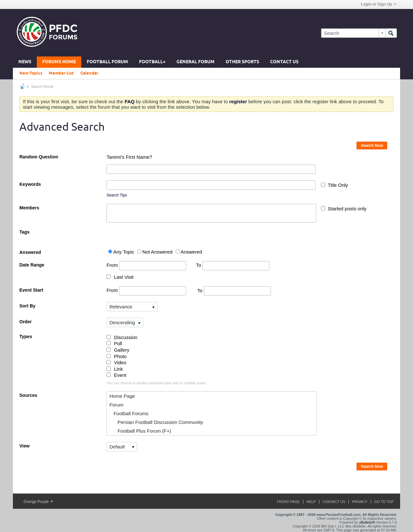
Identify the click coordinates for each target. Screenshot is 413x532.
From (146, 266)
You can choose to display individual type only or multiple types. (156, 383)
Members (29, 208)
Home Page (122, 396)
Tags (25, 232)
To (233, 265)
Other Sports (242, 62)
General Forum (196, 62)
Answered (30, 252)
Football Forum (107, 62)
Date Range (32, 265)
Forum (116, 405)
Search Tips (117, 195)
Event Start (31, 290)
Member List (61, 73)
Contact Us (284, 62)
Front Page (288, 502)
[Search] (353, 33)
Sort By (27, 306)
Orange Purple (38, 502)
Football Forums (129, 413)
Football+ (152, 62)
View (25, 446)
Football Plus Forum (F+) (140, 431)
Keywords (30, 184)
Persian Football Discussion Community (156, 422)
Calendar (89, 73)
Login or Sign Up (378, 4)
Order (25, 322)
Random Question (39, 157)
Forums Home (59, 62)
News (25, 62)
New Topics (31, 73)
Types (26, 336)
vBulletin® (367, 522)
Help (311, 502)
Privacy (360, 502)
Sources (28, 395)
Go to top (384, 502)
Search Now (372, 146)
